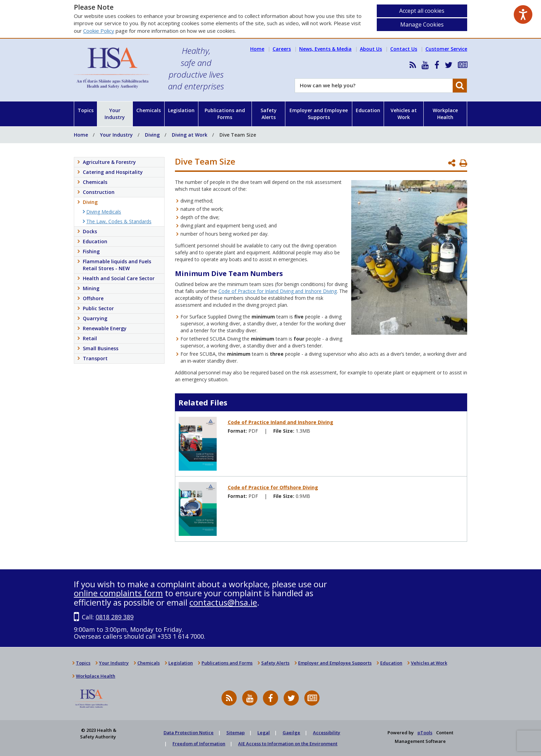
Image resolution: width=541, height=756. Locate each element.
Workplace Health (445, 114)
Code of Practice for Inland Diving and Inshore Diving (278, 291)
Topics (86, 110)
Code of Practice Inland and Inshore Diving (281, 422)
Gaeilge (291, 733)
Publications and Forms (225, 114)
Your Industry (115, 114)
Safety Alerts (269, 114)
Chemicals (149, 110)
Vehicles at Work (404, 114)
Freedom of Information (199, 744)
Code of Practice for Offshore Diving (273, 487)
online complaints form (118, 593)
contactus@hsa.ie (223, 602)
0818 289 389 (115, 617)
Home (257, 49)
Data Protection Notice (189, 733)
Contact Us (404, 49)
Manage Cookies (422, 24)
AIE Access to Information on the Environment (288, 744)
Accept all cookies (422, 11)
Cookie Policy (99, 31)
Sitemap (235, 733)
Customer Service (446, 49)
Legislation (181, 110)
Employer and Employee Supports (319, 114)
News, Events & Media (325, 49)
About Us (371, 49)
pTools (425, 733)
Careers (282, 49)
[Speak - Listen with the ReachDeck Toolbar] (523, 14)
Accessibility (327, 733)
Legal (264, 733)
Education (368, 110)
